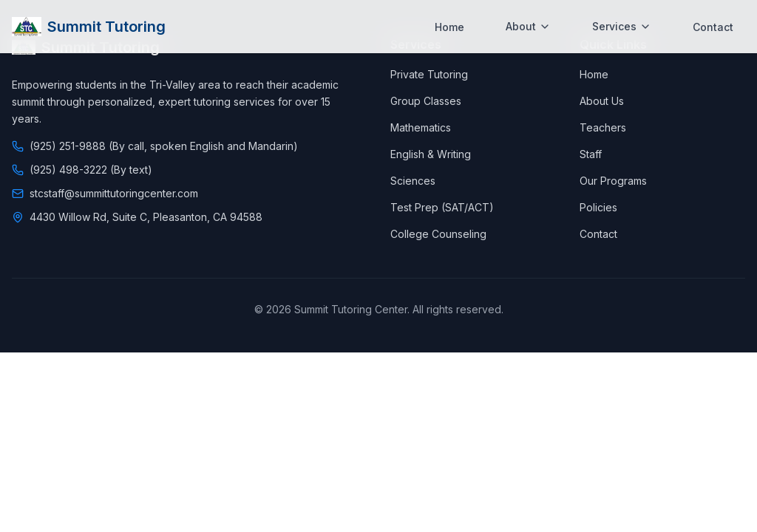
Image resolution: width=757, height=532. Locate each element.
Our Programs (613, 181)
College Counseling (438, 234)
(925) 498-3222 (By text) (91, 170)
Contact (713, 20)
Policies (598, 207)
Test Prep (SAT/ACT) (442, 207)
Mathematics (421, 127)
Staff (591, 154)
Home (449, 20)
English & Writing (431, 154)
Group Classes (426, 101)
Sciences (413, 181)
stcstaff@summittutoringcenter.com (114, 193)
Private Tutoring (429, 74)
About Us (602, 101)
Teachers (603, 127)
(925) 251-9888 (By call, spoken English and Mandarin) (164, 146)
